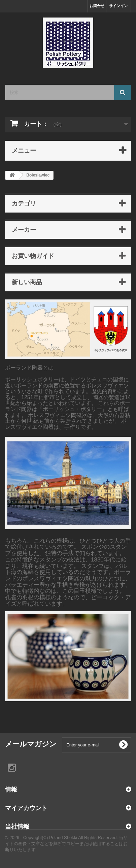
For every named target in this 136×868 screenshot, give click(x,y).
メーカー (24, 229)
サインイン (118, 6)
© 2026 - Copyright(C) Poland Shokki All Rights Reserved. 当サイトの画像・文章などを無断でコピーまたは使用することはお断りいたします (66, 844)
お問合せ (97, 6)
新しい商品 (27, 282)
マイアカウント (26, 808)
